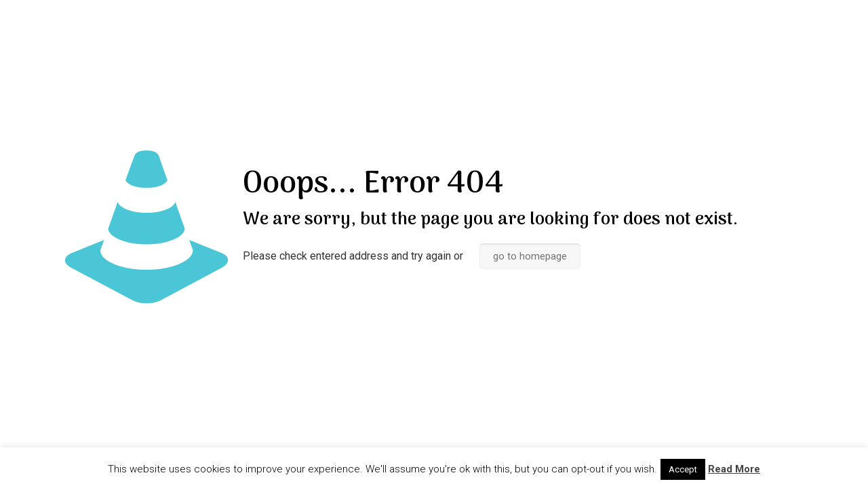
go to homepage (530, 256)
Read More (734, 469)
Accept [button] (683, 469)
